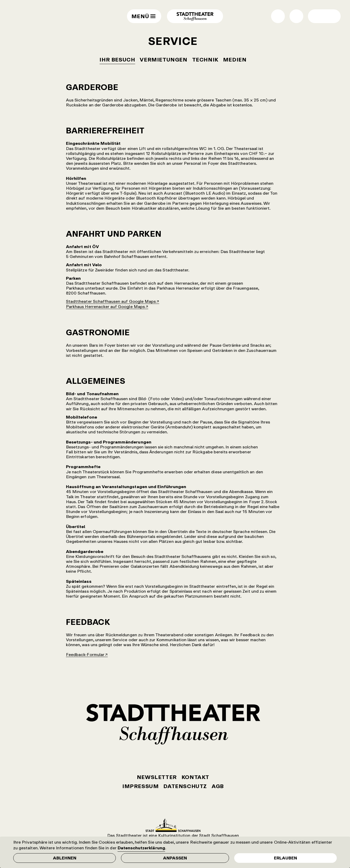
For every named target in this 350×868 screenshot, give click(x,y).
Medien (235, 60)
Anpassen (175, 858)
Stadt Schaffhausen (173, 825)
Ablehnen (65, 858)
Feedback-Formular (85, 654)
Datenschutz (185, 786)
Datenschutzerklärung (141, 848)
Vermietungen (163, 60)
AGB (218, 786)
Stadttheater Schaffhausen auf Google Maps (111, 301)
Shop (278, 16)
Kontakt (195, 777)
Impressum (140, 786)
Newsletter (157, 777)
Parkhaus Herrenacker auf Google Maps (105, 306)
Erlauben (285, 858)
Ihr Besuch (117, 60)
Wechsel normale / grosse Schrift (331, 16)
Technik (205, 60)
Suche (296, 16)
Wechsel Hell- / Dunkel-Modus (317, 16)
